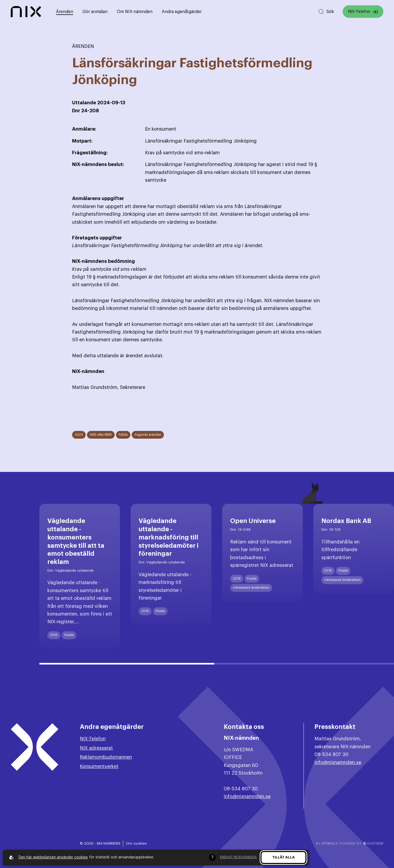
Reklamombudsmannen (106, 757)
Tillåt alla (283, 857)
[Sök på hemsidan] (326, 12)
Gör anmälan (95, 12)
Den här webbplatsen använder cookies (53, 857)
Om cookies (136, 844)
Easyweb (373, 844)
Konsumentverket (99, 766)
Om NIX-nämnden (135, 12)
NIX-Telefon (363, 12)
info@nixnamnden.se (247, 796)
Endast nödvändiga (238, 857)
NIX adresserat (96, 748)
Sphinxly (329, 844)
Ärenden (65, 12)
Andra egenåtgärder (182, 12)
